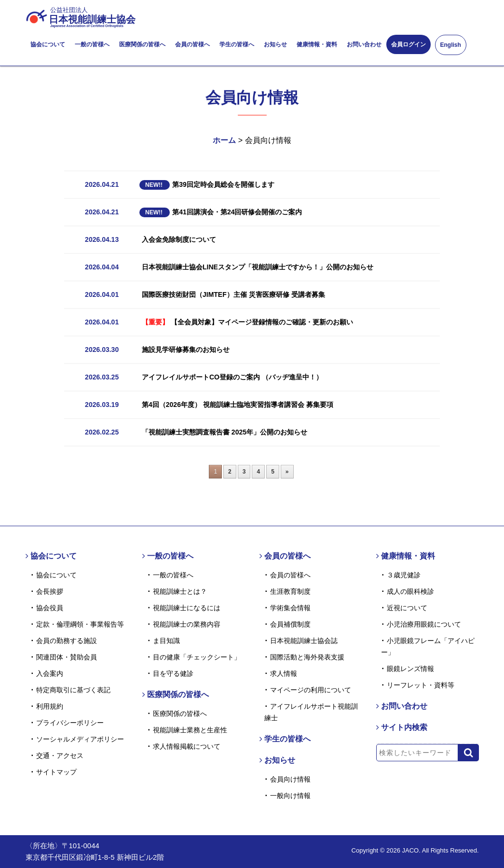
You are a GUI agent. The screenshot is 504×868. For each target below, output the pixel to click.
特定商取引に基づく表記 (73, 690)
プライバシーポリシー (70, 723)
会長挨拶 (50, 591)
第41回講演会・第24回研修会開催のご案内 (221, 212)
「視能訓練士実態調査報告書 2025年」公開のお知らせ (225, 432)
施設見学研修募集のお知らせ (186, 350)
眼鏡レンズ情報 (410, 669)
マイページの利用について (311, 690)
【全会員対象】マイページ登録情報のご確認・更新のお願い (247, 322)
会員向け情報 (290, 779)
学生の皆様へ (237, 44)
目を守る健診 (173, 673)
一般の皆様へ (92, 44)
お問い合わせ (364, 44)
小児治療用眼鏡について (424, 624)
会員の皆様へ (192, 44)
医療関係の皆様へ (142, 44)
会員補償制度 (290, 624)
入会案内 (50, 673)
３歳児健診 (404, 575)
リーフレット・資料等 (421, 685)
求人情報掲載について (187, 746)
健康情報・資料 (317, 44)
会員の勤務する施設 (67, 641)
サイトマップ (56, 772)
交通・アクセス (60, 756)
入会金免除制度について (179, 239)
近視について (407, 608)
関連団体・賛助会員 (67, 657)
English (451, 45)
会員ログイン (409, 44)
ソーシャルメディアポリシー (80, 739)
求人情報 (284, 673)
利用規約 (50, 706)
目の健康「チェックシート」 (197, 657)
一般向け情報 (290, 796)
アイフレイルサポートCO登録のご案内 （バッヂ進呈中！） (232, 377)
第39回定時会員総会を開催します (207, 184)
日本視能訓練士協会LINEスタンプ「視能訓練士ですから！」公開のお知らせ (258, 267)
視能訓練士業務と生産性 (190, 730)
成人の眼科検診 (410, 591)
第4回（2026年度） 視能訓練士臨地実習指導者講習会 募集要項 (238, 405)
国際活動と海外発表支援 (307, 657)
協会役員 (50, 608)
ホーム (224, 140)
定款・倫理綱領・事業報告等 (80, 624)
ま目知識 (166, 641)
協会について (48, 44)
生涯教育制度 (290, 591)
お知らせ (275, 44)
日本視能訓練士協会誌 (304, 641)
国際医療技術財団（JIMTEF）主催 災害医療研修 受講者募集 (233, 294)
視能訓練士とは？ (180, 591)
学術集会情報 (290, 608)
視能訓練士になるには (187, 608)
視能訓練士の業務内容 (187, 624)
